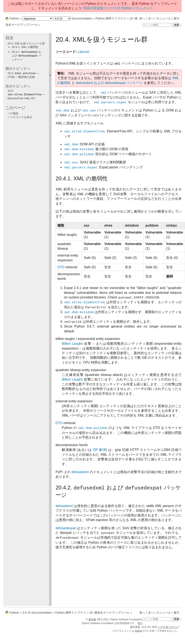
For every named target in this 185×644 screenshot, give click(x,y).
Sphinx (139, 631)
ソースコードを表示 (20, 116)
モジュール (164, 18)
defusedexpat (66, 528)
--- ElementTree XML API (27, 94)
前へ (142, 18)
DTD (61, 267)
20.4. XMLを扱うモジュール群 (26, 43)
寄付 (140, 623)
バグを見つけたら (168, 627)
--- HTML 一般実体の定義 (24, 75)
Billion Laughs (72, 344)
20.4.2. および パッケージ (27, 55)
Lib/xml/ (83, 52)
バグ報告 (13, 113)
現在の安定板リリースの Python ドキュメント (118, 8)
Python (14, 18)
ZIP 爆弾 (99, 450)
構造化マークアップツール (109, 613)
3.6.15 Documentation (37, 613)
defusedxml (80, 472)
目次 (9, 38)
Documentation (82, 18)
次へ (151, 18)
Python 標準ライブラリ (111, 18)
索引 (177, 18)
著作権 (92, 619)
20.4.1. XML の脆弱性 (25, 47)
